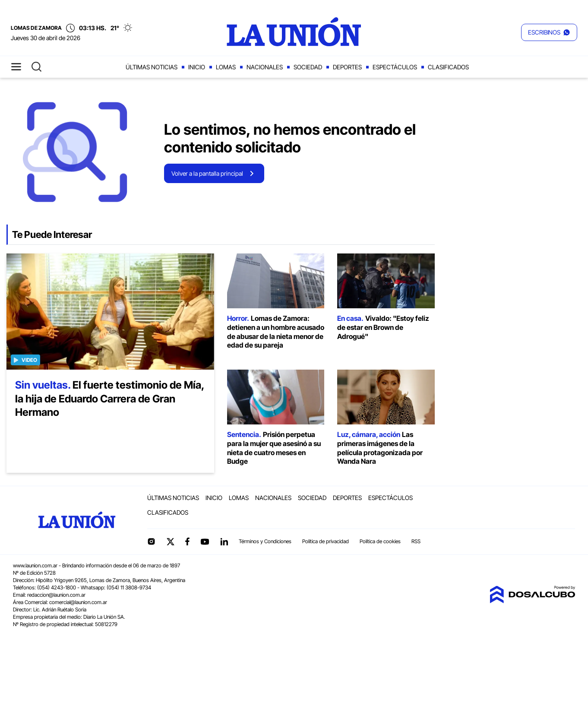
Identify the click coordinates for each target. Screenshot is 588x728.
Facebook (187, 541)
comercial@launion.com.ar (78, 602)
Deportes (347, 67)
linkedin (224, 541)
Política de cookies (380, 541)
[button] (549, 32)
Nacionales (265, 67)
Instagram (151, 541)
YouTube (205, 542)
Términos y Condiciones (265, 541)
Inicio (197, 67)
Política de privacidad (326, 541)
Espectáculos (395, 67)
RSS (416, 541)
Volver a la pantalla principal (207, 173)
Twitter (171, 541)
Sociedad (308, 67)
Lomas (226, 67)
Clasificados (448, 67)
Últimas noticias (152, 67)
